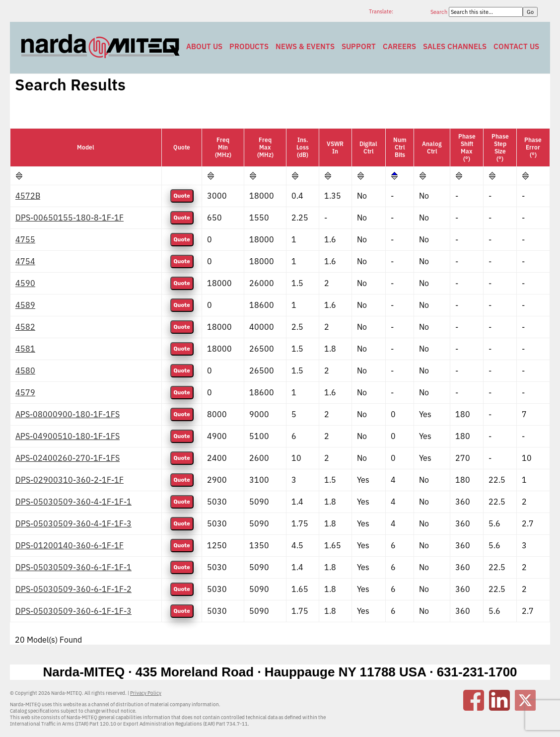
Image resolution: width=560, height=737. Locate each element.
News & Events (305, 46)
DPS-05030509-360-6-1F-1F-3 (73, 611)
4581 (25, 349)
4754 (25, 261)
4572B (28, 196)
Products (249, 46)
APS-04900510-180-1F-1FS (68, 436)
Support (359, 46)
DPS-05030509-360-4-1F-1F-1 (73, 502)
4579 (25, 392)
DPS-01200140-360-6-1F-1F (70, 545)
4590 (25, 283)
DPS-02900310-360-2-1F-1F (70, 480)
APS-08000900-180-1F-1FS (68, 414)
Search (440, 12)
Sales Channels (455, 46)
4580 (25, 370)
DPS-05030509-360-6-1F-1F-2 (73, 589)
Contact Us (516, 46)
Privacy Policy (146, 693)
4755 (25, 239)
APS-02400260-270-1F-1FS (68, 458)
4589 (25, 305)
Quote (182, 196)
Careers (399, 46)
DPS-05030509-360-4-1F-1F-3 (73, 523)
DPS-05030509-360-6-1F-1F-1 (73, 567)
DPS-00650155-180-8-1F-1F (70, 218)
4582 (25, 327)
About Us (204, 46)
